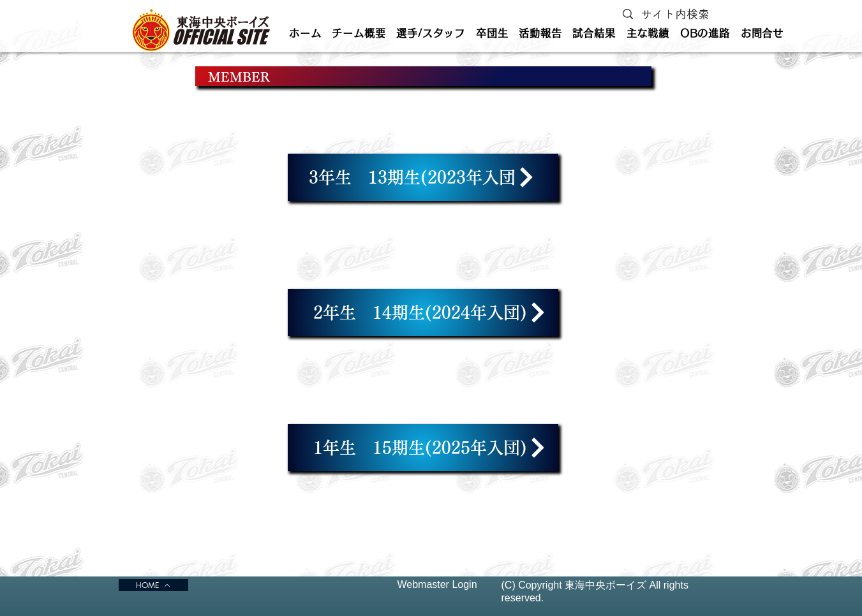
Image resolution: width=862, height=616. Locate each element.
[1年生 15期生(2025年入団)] (423, 448)
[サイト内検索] (678, 14)
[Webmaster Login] (437, 585)
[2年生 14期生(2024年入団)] (423, 312)
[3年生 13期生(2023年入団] (423, 177)
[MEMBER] (423, 76)
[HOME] (153, 585)
